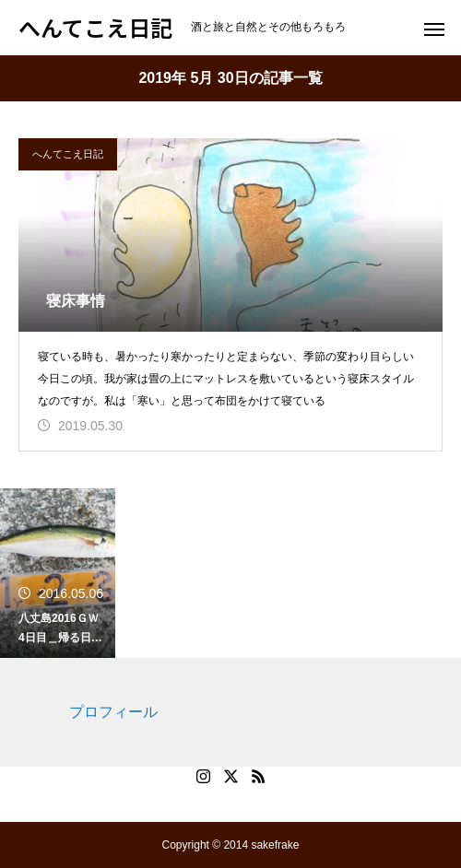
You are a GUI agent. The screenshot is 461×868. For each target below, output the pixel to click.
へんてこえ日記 (68, 154)
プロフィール (113, 712)
